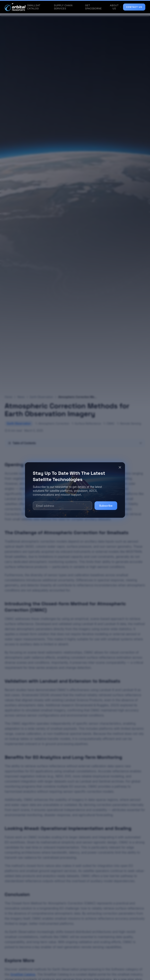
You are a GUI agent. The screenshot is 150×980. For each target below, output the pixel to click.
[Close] (120, 467)
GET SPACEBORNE (93, 7)
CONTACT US (134, 7)
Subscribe (106, 506)
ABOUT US (116, 7)
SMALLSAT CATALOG (34, 7)
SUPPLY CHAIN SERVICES (63, 7)
